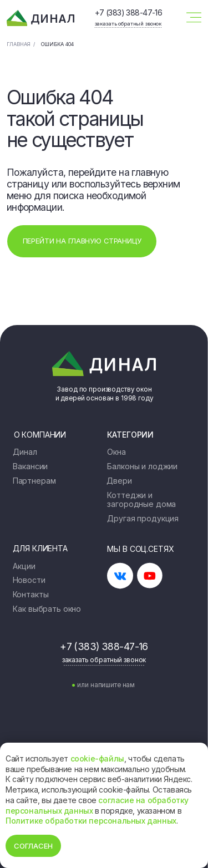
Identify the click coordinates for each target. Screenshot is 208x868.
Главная (19, 44)
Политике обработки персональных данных (91, 821)
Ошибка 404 (57, 44)
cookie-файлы (97, 758)
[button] (128, 23)
